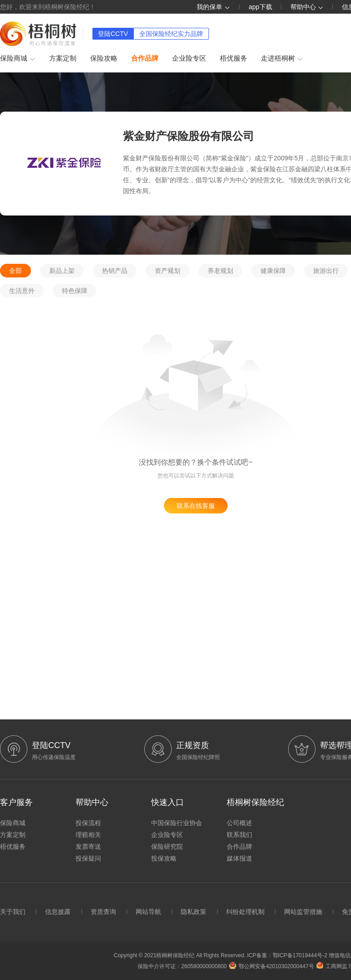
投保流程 (88, 823)
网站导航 (148, 912)
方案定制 (63, 58)
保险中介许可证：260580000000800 (182, 966)
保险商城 (18, 59)
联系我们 (239, 835)
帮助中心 (307, 7)
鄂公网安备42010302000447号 (271, 966)
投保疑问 (88, 858)
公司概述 (239, 823)
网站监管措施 (303, 912)
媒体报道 (239, 858)
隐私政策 (193, 912)
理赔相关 (88, 835)
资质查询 (103, 912)
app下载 (260, 7)
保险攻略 (104, 58)
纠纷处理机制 (245, 912)
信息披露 (58, 912)
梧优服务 (234, 58)
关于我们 (13, 912)
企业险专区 (189, 58)
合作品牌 (145, 58)
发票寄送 (88, 847)
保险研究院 (167, 847)
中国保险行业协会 (177, 823)
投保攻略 (164, 858)
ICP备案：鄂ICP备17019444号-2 (288, 955)
